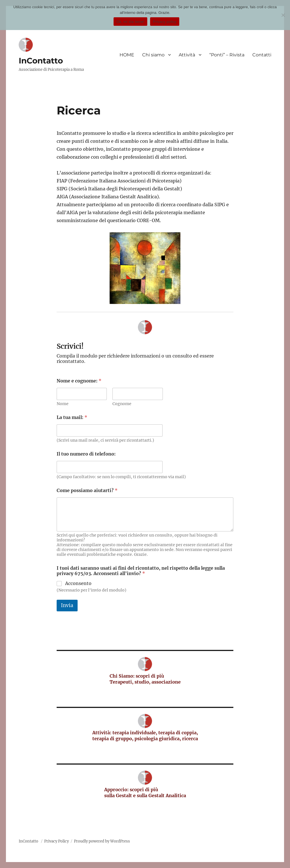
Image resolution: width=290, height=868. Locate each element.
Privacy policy (165, 22)
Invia (67, 605)
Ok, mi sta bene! (130, 22)
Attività (187, 55)
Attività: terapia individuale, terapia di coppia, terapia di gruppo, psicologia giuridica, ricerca (145, 736)
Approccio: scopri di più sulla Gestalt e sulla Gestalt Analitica (145, 793)
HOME (127, 55)
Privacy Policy (56, 841)
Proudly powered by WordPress (102, 841)
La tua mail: (72, 417)
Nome (63, 404)
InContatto (41, 61)
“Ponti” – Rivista (227, 55)
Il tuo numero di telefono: (86, 454)
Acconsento (78, 583)
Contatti (262, 55)
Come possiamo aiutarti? (87, 491)
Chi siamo (153, 55)
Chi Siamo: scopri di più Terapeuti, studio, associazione (145, 679)
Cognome (122, 404)
